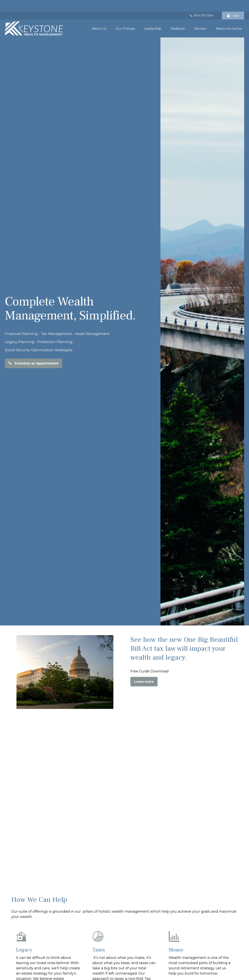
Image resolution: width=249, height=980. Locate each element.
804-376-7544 (201, 4)
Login (233, 4)
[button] (99, 17)
